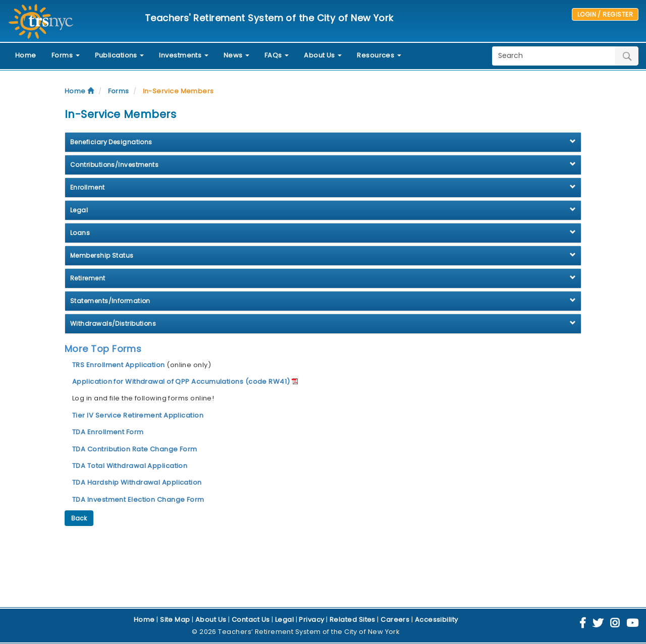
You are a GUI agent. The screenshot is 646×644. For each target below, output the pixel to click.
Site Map (175, 620)
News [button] (236, 55)
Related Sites (353, 620)
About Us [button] (323, 55)
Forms (119, 91)
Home (26, 55)
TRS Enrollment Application (119, 365)
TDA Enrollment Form (108, 432)
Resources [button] (379, 55)
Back (79, 518)
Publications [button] (120, 55)
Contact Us (251, 620)
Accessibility (437, 620)
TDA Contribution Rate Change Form (135, 449)
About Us (211, 620)
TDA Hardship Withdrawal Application (137, 482)
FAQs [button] (277, 55)
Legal (284, 620)
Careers (395, 620)
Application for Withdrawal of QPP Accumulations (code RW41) (181, 382)
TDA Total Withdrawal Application (130, 466)
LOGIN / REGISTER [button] (605, 14)
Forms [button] (66, 55)
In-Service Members (178, 91)
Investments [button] (183, 55)
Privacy (311, 620)
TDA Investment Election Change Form (138, 500)
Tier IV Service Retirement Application (138, 415)
